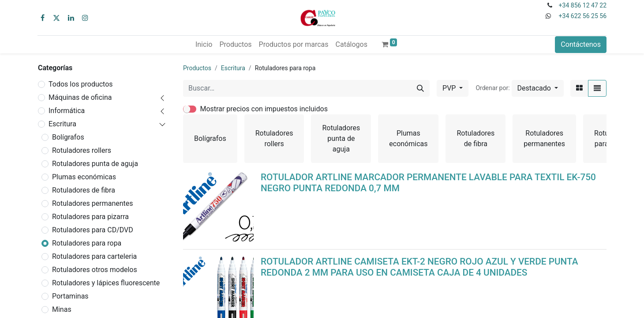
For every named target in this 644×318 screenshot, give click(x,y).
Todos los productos (81, 84)
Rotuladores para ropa (87, 243)
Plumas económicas (84, 177)
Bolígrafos (68, 137)
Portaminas (70, 296)
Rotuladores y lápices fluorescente (106, 283)
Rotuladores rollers (82, 150)
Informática (67, 111)
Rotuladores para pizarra (90, 217)
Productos (197, 68)
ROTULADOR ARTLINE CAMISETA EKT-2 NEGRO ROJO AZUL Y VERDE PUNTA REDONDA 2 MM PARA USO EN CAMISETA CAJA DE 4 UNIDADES (419, 267)
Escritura (62, 124)
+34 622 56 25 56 (583, 16)
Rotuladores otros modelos (95, 270)
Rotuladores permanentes (93, 203)
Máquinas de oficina (80, 97)
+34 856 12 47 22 (583, 5)
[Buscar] (420, 88)
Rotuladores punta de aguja (95, 164)
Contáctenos (581, 44)
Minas (62, 309)
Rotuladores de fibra (84, 190)
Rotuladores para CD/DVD (93, 230)
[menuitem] (204, 45)
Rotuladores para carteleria (94, 256)
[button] (538, 88)
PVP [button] (450, 88)
